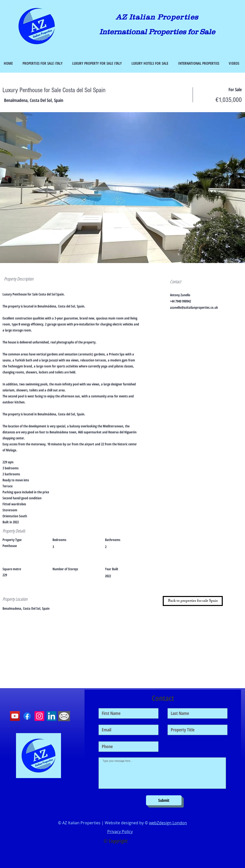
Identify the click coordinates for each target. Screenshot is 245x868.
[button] (122, 188)
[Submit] (164, 800)
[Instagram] (39, 716)
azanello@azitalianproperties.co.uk (194, 307)
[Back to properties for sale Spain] (193, 601)
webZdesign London (168, 823)
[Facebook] (27, 716)
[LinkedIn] (52, 716)
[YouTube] (15, 716)
